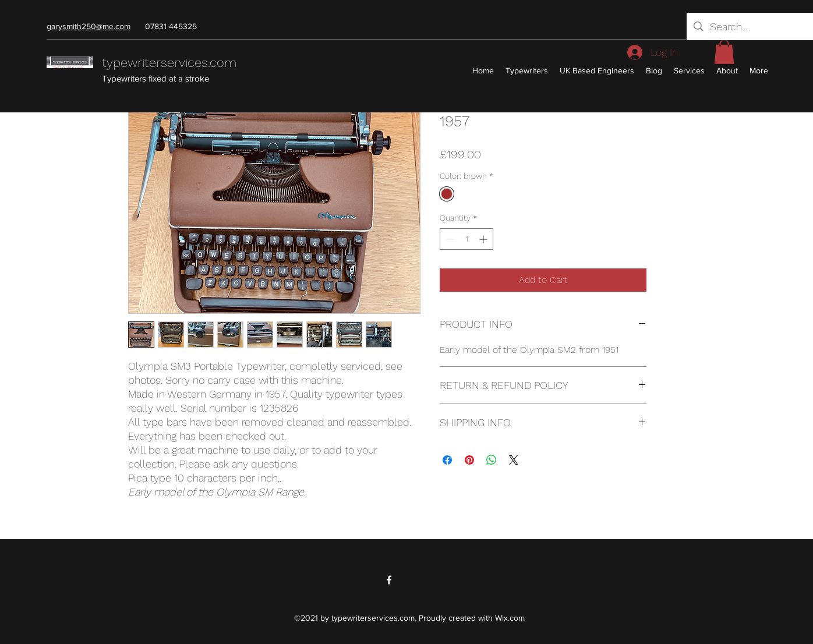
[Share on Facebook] (447, 460)
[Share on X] (514, 460)
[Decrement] (449, 239)
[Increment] (484, 239)
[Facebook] (389, 580)
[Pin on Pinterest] (469, 460)
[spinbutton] (466, 239)
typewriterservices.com (169, 63)
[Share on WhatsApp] (492, 460)
